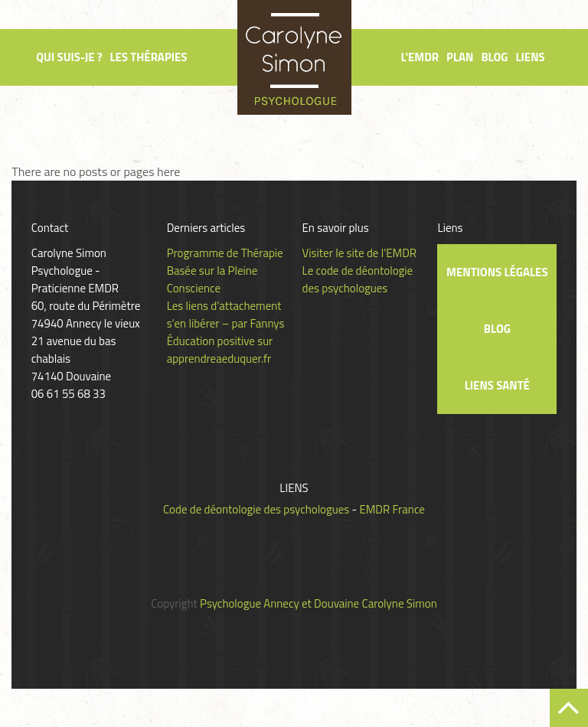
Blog (494, 57)
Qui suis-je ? (69, 57)
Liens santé (497, 385)
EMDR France (392, 509)
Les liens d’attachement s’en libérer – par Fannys (226, 315)
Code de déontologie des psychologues (256, 509)
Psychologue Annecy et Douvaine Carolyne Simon (318, 603)
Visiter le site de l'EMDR (360, 253)
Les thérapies (148, 57)
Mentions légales (497, 272)
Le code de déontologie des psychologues (358, 279)
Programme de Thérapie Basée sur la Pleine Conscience (225, 271)
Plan (460, 57)
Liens (530, 57)
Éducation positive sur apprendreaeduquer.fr (220, 350)
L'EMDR (420, 57)
